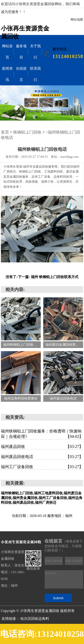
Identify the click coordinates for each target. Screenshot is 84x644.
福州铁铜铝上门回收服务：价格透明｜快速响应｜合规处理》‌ (42, 434)
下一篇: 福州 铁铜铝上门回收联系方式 (48, 277)
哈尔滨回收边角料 (35, 619)
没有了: (12, 277)
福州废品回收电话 (42, 457)
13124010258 (68, 56)
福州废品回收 (42, 447)
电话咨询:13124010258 (42, 634)
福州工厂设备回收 (42, 467)
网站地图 (77, 20)
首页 (5, 132)
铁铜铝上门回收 (27, 132)
